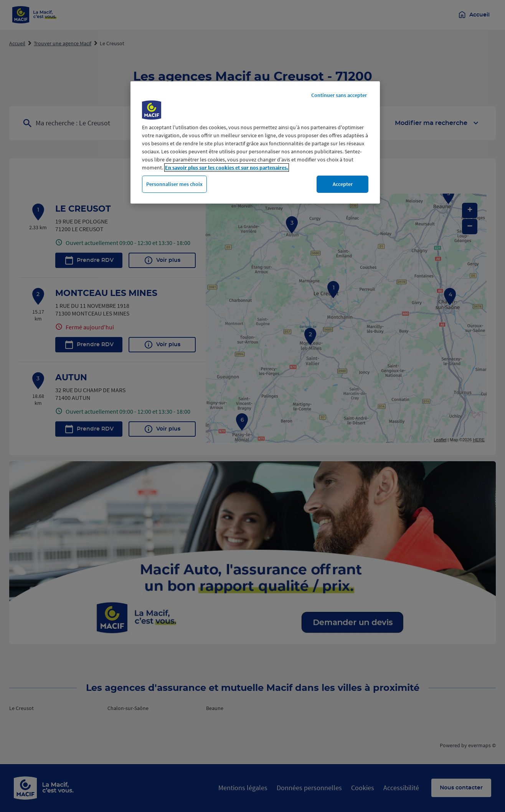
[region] (255, 143)
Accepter (343, 184)
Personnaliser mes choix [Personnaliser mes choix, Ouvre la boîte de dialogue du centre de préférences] (174, 184)
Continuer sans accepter (339, 95)
